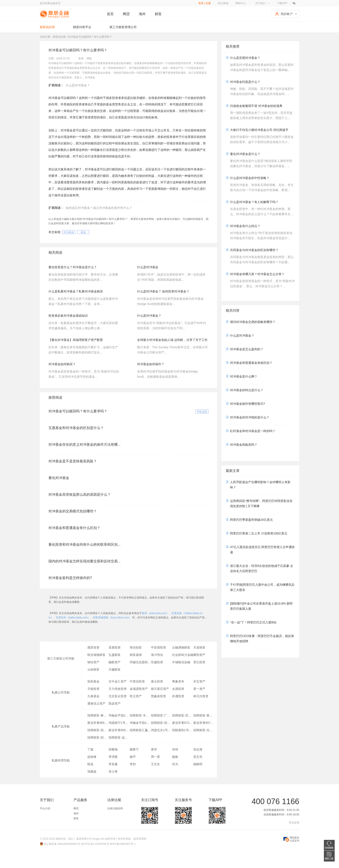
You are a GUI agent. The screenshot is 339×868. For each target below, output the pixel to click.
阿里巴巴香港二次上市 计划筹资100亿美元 (259, 533)
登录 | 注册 (205, 3)
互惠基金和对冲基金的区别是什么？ (76, 428)
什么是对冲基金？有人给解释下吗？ (254, 202)
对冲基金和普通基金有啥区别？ (251, 363)
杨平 (133, 757)
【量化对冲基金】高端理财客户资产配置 (76, 340)
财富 (158, 14)
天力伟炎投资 (118, 689)
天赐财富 (115, 670)
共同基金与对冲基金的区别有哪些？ (254, 250)
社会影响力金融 (183, 655)
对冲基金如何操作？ (151, 364)
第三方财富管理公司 (123, 27)
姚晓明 (198, 764)
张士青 (113, 771)
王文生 (155, 764)
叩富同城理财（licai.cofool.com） (112, 618)
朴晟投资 (178, 696)
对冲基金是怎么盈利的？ (247, 349)
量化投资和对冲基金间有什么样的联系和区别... (84, 545)
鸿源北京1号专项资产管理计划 (162, 730)
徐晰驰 (113, 749)
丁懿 (90, 749)
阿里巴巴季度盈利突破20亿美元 (251, 520)
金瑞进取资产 (139, 689)
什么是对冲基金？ (78, 85)
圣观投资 (115, 647)
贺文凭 (198, 757)
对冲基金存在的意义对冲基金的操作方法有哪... (84, 444)
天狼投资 (93, 689)
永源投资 (178, 689)
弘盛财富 (115, 655)
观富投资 (93, 647)
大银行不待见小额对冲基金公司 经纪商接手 (259, 130)
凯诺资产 (115, 703)
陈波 (90, 764)
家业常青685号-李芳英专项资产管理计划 (98, 723)
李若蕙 (113, 764)
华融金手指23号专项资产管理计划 (119, 715)
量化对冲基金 (59, 478)
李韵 (133, 764)
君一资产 (199, 689)
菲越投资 (157, 662)
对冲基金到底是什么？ (245, 82)
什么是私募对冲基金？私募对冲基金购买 (76, 291)
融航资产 (115, 662)
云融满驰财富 (181, 647)
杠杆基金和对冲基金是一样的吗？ (253, 431)
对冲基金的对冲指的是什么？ (250, 417)
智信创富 (136, 647)
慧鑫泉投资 (158, 696)
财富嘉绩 (136, 655)
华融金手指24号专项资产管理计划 (140, 723)
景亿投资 (199, 662)
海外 (142, 14)
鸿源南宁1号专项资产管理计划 (119, 723)
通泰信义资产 (96, 703)
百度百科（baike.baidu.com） (73, 618)
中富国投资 (158, 647)
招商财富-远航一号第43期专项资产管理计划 (119, 737)
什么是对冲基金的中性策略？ (250, 178)
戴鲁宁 (134, 749)
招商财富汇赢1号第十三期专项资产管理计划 (140, 730)
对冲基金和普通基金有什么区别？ (74, 528)
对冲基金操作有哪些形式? (248, 404)
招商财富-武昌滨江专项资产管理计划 (183, 715)
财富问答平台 (82, 27)
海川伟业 (157, 655)
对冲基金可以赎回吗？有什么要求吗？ (78, 411)
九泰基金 (93, 696)
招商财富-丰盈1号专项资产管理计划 (140, 715)
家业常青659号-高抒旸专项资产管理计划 (119, 730)
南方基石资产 (160, 689)
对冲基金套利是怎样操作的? (70, 578)
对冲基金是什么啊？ (244, 376)
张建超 (92, 771)
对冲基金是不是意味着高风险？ (73, 461)
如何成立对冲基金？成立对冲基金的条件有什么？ (99, 208)
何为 (175, 764)
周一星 (155, 757)
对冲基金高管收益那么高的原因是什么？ (80, 495)
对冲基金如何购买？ (62, 364)
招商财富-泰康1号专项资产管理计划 (204, 715)
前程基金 (93, 681)
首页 (110, 14)
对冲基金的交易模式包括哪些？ (73, 511)
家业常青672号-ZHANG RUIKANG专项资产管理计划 (183, 723)
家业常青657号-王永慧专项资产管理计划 (204, 723)
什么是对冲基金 (148, 267)
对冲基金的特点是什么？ (247, 390)
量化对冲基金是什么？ (245, 154)
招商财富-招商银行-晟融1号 (98, 737)
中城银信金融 (181, 662)
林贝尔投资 (201, 696)
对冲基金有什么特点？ (245, 226)
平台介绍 (45, 808)
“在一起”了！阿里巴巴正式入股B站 (253, 622)
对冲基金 (69, 232)
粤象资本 (178, 681)
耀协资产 (199, 655)
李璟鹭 (113, 757)
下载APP (282, 3)
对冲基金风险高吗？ (244, 445)
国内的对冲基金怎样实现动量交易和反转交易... (84, 561)
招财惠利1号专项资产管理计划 (183, 730)
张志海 (198, 749)
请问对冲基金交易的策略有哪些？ (253, 322)
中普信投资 (137, 681)
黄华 (154, 749)
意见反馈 (294, 823)
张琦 (175, 749)
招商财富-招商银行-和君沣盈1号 (162, 723)
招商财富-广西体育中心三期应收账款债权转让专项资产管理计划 (162, 715)
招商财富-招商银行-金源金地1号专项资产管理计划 (98, 730)
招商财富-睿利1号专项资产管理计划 (98, 715)
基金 (83, 232)
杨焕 (175, 757)
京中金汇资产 (118, 681)
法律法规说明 (115, 808)
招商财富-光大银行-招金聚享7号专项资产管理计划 (204, 730)
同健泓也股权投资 (140, 662)
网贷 (126, 14)
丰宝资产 (199, 681)
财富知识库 (47, 27)
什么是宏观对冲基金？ (245, 58)
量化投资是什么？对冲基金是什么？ (73, 267)
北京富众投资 (118, 696)
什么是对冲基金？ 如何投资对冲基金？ (163, 291)
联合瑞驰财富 (96, 655)
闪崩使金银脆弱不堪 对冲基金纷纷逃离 (256, 106)
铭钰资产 (93, 662)
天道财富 (199, 647)
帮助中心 (241, 3)
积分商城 (223, 3)
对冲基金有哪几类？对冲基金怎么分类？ (257, 274)
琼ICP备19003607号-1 (123, 844)
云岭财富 (93, 670)
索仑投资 (157, 681)
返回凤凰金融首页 (50, 3)
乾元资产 (136, 696)
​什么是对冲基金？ (149, 316)
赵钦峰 (92, 757)
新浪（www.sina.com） (155, 613)
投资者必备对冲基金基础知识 (68, 316)
